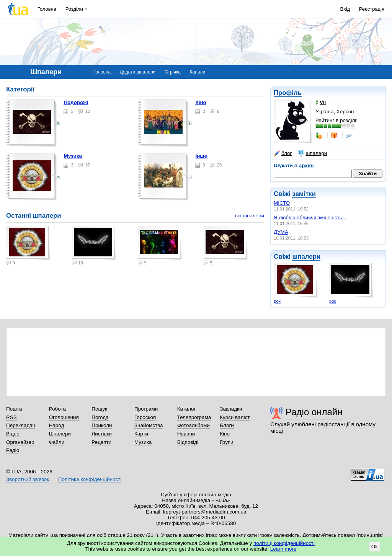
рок (277, 301)
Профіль (288, 93)
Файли (57, 442)
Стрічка (173, 72)
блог (283, 153)
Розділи (74, 9)
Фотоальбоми (194, 425)
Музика (73, 156)
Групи (226, 442)
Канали (198, 72)
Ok (375, 547)
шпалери (312, 153)
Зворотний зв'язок (28, 479)
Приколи (102, 425)
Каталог (187, 409)
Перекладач (20, 425)
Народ (57, 425)
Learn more (283, 549)
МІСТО (282, 203)
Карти (141, 434)
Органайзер (20, 442)
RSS (11, 417)
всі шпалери (250, 216)
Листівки (102, 434)
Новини (186, 434)
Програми (146, 409)
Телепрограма (194, 417)
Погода (100, 417)
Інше (201, 156)
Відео (13, 434)
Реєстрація (372, 9)
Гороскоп (145, 417)
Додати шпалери (138, 72)
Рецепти (101, 442)
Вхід (345, 9)
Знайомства (149, 425)
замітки (304, 194)
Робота (57, 409)
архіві (306, 165)
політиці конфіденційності (284, 543)
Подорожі (76, 102)
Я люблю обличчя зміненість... (310, 218)
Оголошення (64, 417)
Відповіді (188, 442)
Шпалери (60, 434)
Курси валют (235, 417)
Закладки (231, 409)
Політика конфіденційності (90, 479)
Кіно (201, 102)
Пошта (14, 409)
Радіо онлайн (314, 412)
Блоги (227, 425)
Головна (47, 9)
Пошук (99, 409)
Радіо (13, 450)
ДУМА (281, 232)
